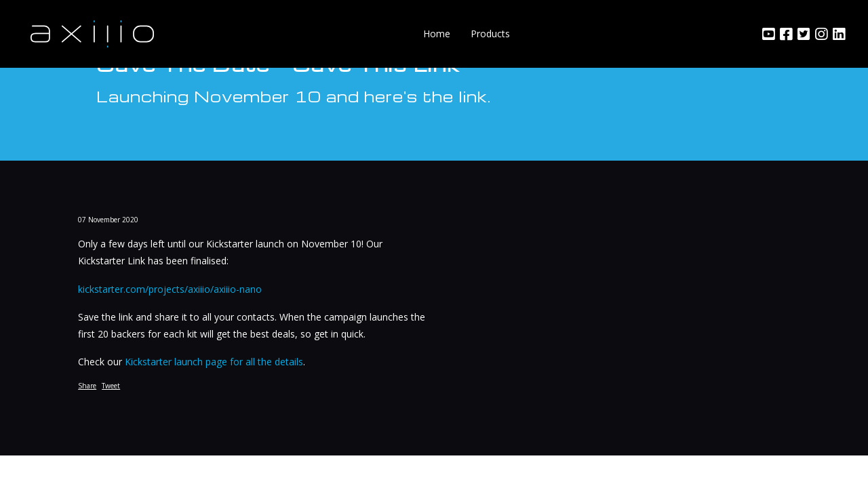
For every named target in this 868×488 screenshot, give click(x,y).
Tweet (111, 386)
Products (490, 34)
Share (87, 386)
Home (437, 34)
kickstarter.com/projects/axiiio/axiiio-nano (170, 289)
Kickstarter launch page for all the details (214, 362)
